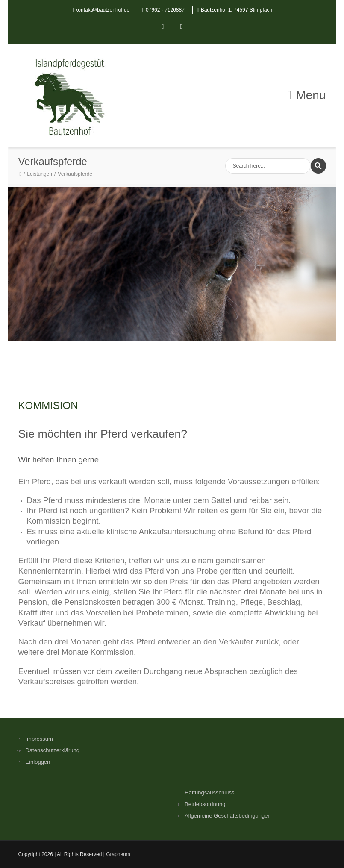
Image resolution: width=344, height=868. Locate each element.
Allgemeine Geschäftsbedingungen (228, 816)
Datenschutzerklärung (53, 750)
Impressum (39, 739)
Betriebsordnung (205, 804)
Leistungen (40, 174)
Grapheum (118, 854)
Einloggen (38, 762)
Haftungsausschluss (209, 793)
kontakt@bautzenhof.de (102, 10)
